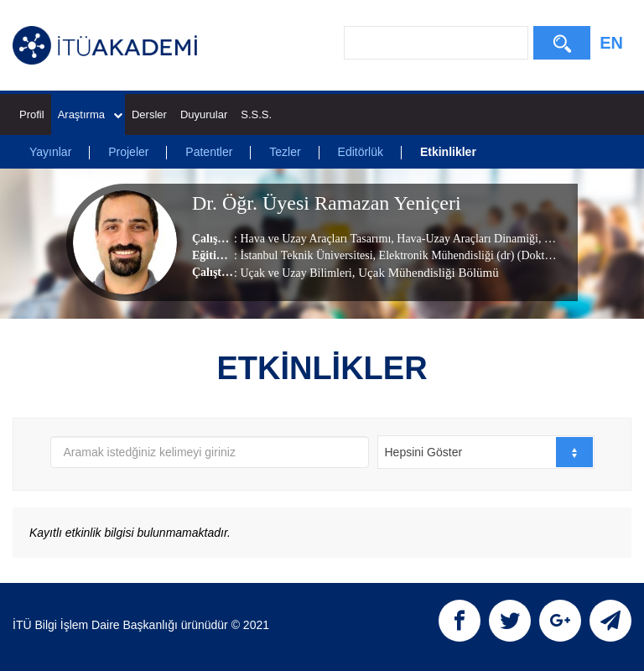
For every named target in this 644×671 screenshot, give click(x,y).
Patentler (209, 152)
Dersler (149, 114)
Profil (32, 114)
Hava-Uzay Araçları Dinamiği (466, 239)
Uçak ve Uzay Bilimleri (296, 273)
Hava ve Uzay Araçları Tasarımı (315, 239)
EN (611, 43)
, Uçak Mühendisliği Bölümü (426, 273)
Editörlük (361, 152)
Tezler (285, 152)
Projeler (128, 152)
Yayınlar (50, 152)
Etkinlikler (448, 152)
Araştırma (90, 114)
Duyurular (204, 114)
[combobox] (486, 452)
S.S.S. (256, 114)
